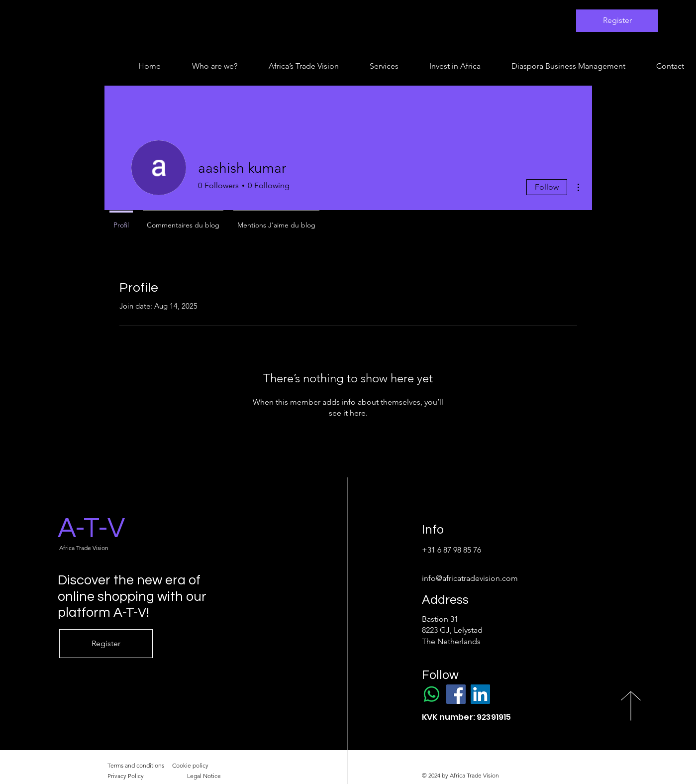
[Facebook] (456, 694)
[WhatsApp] (432, 694)
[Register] (617, 21)
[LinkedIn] (480, 694)
